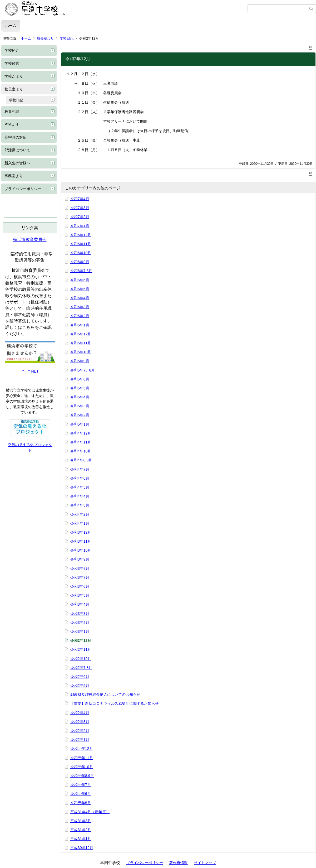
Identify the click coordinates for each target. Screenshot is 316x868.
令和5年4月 (80, 397)
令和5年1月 (80, 424)
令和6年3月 (80, 307)
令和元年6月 (81, 794)
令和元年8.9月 (82, 776)
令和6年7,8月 (81, 271)
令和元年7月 (81, 785)
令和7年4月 (80, 199)
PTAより (12, 124)
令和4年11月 (81, 442)
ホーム (11, 26)
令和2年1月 (80, 740)
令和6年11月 (81, 244)
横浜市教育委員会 (30, 240)
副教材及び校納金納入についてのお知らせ (105, 695)
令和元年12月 (82, 749)
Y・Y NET (30, 371)
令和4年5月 (80, 487)
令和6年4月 (80, 298)
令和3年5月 (80, 595)
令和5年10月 (81, 352)
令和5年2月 (80, 415)
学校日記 (67, 38)
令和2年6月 (80, 677)
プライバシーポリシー (23, 189)
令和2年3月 (80, 722)
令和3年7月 (80, 577)
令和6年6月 (80, 280)
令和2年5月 (80, 686)
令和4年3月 (80, 505)
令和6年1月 (80, 325)
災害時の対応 (16, 137)
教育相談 (12, 112)
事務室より (14, 176)
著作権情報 (179, 863)
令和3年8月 (80, 568)
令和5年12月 (81, 334)
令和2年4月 (80, 713)
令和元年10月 (82, 767)
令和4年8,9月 (81, 460)
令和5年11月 (81, 343)
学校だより (14, 76)
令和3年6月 (80, 586)
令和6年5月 (80, 289)
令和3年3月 (80, 614)
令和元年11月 (82, 758)
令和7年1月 (80, 226)
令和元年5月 (81, 803)
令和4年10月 (81, 451)
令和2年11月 (81, 649)
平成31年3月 (81, 821)
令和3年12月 (81, 532)
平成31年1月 (81, 839)
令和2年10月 (81, 659)
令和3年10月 (81, 550)
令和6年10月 (81, 253)
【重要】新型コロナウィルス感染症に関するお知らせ (115, 703)
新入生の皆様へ (17, 163)
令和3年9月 (80, 559)
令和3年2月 (80, 623)
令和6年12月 (81, 235)
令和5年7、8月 (83, 370)
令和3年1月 (80, 631)
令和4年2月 (80, 514)
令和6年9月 (80, 262)
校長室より (45, 38)
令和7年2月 (80, 217)
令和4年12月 (81, 433)
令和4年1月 (80, 523)
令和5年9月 (80, 361)
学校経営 (12, 63)
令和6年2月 (80, 316)
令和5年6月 (80, 379)
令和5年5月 (80, 388)
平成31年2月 (81, 830)
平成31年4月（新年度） (90, 812)
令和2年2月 (80, 731)
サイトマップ (205, 863)
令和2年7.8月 (81, 668)
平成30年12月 (82, 848)
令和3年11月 (81, 541)
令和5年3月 (80, 406)
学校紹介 (12, 50)
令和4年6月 (80, 478)
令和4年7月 (80, 469)
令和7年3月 (80, 208)
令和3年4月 (80, 604)
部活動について (17, 150)
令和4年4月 (80, 496)
